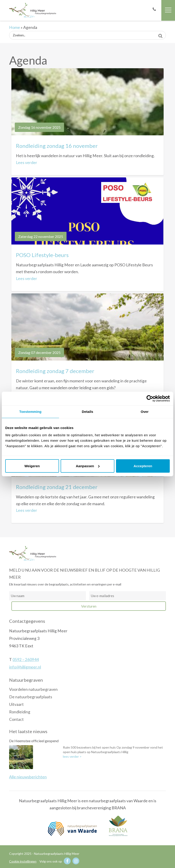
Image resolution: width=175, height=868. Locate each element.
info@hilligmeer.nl (25, 667)
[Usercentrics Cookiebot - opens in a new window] (150, 399)
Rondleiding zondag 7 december (55, 371)
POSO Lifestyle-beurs (42, 255)
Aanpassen (88, 466)
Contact (16, 719)
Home (15, 27)
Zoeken (160, 34)
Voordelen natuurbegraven (33, 689)
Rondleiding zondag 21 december (57, 487)
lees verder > (72, 756)
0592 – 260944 (26, 660)
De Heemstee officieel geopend (34, 741)
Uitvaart (16, 704)
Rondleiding (20, 712)
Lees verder (27, 163)
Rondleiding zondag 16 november (57, 146)
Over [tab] (145, 412)
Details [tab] (87, 412)
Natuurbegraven (26, 680)
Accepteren (143, 466)
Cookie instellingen (23, 861)
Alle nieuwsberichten (28, 777)
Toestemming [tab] (31, 412)
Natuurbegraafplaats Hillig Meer (33, 10)
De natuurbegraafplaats (31, 697)
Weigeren (32, 466)
